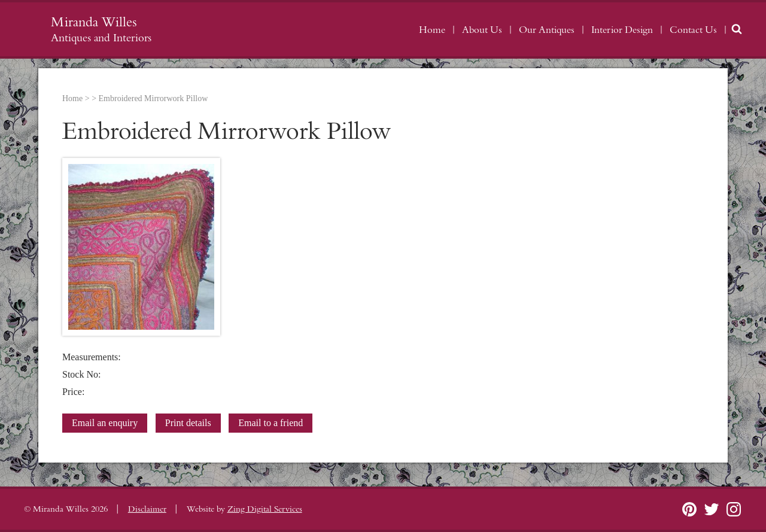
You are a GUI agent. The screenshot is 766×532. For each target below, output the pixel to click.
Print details (188, 423)
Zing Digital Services (265, 509)
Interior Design (622, 30)
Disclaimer (147, 509)
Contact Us (693, 30)
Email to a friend (270, 423)
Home (432, 30)
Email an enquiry (105, 423)
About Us (482, 30)
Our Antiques (547, 30)
